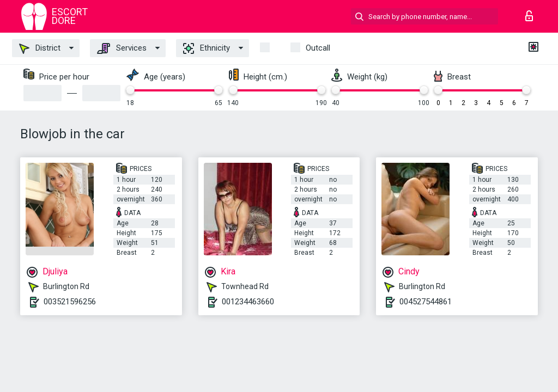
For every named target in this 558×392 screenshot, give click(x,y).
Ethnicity (207, 48)
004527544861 (426, 302)
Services (122, 48)
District (40, 48)
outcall (318, 48)
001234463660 (248, 302)
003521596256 (70, 302)
